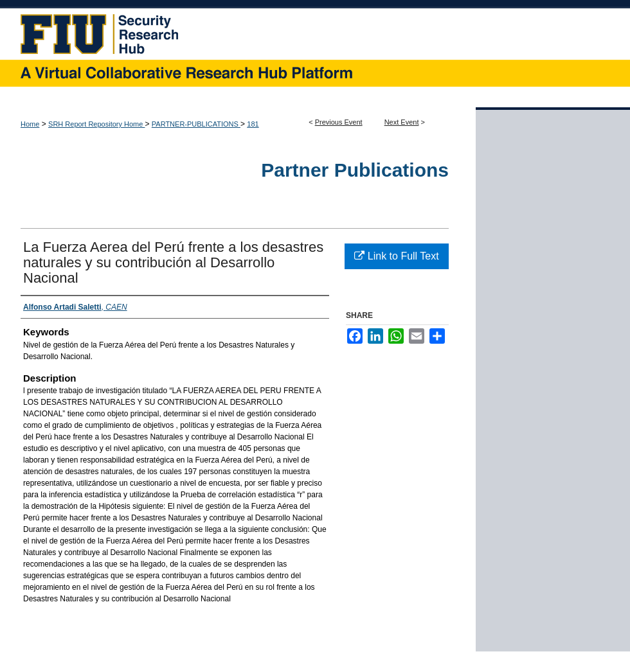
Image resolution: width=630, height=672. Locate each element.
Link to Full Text (396, 256)
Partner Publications (355, 170)
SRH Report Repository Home (96, 124)
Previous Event (339, 122)
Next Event (402, 122)
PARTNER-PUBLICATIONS (196, 124)
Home (30, 124)
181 (253, 124)
